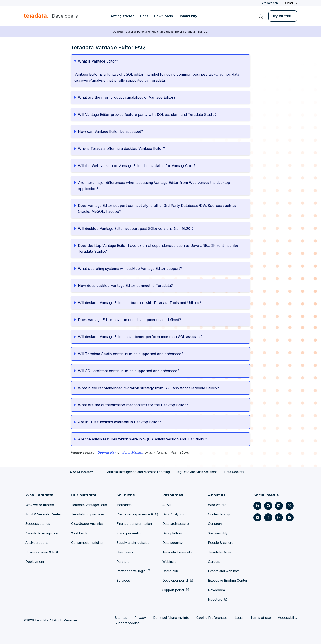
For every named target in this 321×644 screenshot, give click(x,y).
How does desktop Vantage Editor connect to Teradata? (125, 286)
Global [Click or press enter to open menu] (289, 3)
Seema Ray (107, 452)
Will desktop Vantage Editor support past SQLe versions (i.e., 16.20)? (136, 229)
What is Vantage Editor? (98, 61)
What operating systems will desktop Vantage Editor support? (130, 269)
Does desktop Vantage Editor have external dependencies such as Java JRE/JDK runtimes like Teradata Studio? (158, 248)
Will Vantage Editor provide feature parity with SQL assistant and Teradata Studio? (147, 115)
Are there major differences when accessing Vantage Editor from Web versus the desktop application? (154, 185)
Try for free (282, 16)
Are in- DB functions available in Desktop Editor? (119, 422)
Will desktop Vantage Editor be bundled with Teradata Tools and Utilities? (140, 303)
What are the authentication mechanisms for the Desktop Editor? (133, 405)
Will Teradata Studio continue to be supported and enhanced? (131, 354)
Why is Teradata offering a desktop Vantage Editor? (121, 148)
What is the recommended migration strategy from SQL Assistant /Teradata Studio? (149, 388)
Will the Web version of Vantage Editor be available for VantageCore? (137, 166)
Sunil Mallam (133, 452)
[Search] (261, 16)
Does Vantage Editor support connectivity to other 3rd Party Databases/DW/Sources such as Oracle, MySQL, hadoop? (157, 208)
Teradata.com (270, 3)
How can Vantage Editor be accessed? (111, 131)
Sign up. (203, 32)
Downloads (164, 16)
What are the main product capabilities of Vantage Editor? (127, 97)
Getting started (122, 16)
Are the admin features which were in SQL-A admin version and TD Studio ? (143, 439)
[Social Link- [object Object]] (257, 506)
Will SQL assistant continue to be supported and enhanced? (129, 371)
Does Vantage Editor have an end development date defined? (130, 320)
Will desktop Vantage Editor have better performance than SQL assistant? (141, 337)
